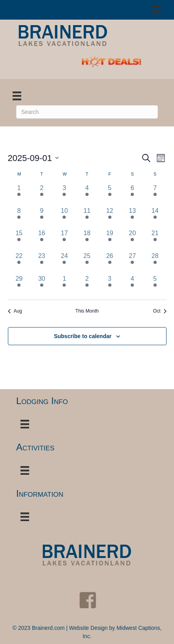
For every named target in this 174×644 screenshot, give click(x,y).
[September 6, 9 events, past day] (132, 195)
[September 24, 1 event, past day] (65, 263)
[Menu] (156, 10)
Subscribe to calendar (83, 336)
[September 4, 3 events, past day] (87, 195)
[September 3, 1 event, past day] (65, 195)
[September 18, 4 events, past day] (87, 240)
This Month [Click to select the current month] (87, 311)
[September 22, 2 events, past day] (19, 263)
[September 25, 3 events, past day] (87, 263)
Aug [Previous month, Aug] (15, 311)
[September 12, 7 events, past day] (110, 218)
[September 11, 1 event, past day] (87, 218)
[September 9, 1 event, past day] (42, 218)
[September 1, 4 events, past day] (19, 195)
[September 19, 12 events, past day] (110, 240)
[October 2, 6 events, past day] (87, 285)
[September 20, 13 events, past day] (132, 240)
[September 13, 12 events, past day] (132, 218)
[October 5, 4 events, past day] (155, 285)
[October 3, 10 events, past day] (110, 285)
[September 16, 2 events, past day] (42, 240)
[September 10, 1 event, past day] (65, 218)
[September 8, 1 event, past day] (19, 218)
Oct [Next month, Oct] (160, 311)
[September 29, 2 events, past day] (19, 285)
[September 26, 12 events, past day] (110, 263)
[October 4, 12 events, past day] (132, 285)
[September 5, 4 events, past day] (110, 195)
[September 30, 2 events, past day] (42, 285)
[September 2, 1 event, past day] (42, 195)
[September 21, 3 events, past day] (155, 240)
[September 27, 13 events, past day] (132, 263)
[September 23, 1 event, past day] (42, 263)
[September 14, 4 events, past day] (155, 218)
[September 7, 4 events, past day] (155, 195)
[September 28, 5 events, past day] (155, 263)
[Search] (87, 112)
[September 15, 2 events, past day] (19, 240)
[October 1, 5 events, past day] (65, 285)
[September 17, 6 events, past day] (65, 240)
